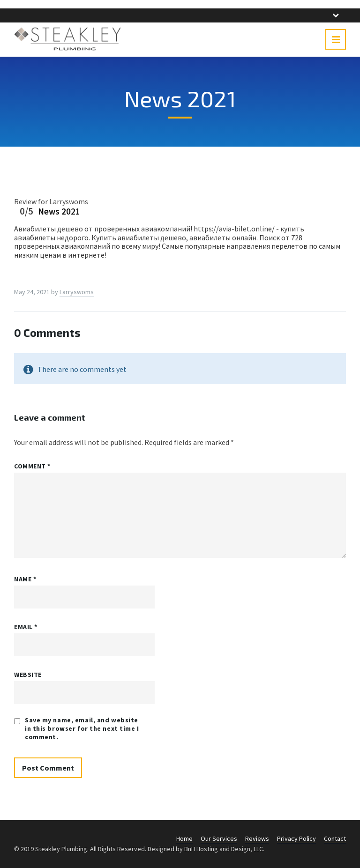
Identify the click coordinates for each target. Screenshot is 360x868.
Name (25, 579)
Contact (335, 838)
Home (184, 838)
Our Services (219, 838)
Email (26, 627)
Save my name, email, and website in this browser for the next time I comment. (82, 728)
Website (28, 675)
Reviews (257, 838)
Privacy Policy (296, 838)
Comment (32, 466)
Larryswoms (77, 292)
